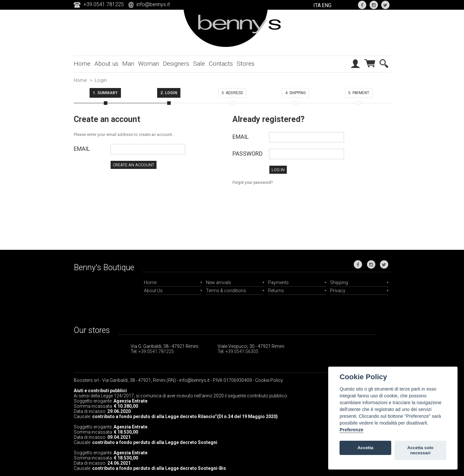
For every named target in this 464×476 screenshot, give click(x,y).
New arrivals (219, 282)
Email (82, 149)
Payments (278, 282)
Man (128, 64)
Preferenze (351, 430)
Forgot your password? (253, 183)
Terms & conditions (226, 291)
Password (248, 154)
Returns (276, 291)
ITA (317, 5)
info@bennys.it (153, 4)
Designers (176, 64)
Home (82, 64)
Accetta (366, 448)
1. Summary (105, 93)
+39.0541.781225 (156, 351)
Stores (246, 64)
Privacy (338, 291)
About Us (153, 291)
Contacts (221, 64)
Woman (149, 64)
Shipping (339, 282)
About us (106, 64)
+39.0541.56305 (242, 351)
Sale (199, 64)
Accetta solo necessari (420, 450)
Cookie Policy (269, 380)
